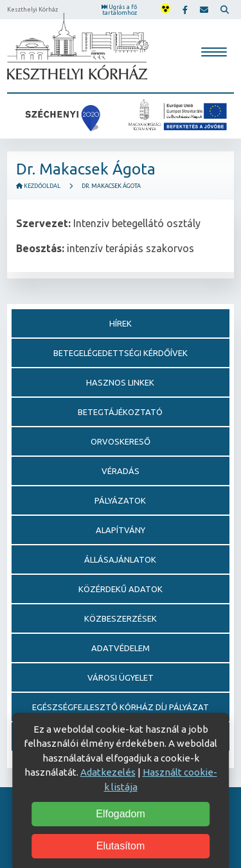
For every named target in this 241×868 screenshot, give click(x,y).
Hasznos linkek (120, 382)
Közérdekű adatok (121, 589)
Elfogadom (121, 814)
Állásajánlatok (120, 559)
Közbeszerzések (121, 618)
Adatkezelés (108, 772)
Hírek (121, 323)
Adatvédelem (121, 648)
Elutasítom (121, 846)
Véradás (121, 471)
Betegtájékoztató (120, 412)
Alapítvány (121, 530)
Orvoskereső (121, 441)
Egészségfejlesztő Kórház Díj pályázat (121, 707)
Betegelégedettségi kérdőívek (121, 353)
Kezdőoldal (38, 186)
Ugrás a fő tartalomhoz (119, 10)
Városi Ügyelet (121, 677)
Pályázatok (120, 500)
